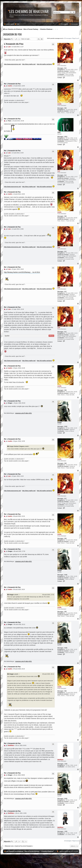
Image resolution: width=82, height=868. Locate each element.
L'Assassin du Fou (12, 34)
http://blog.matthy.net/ (29, 64)
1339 (66, 764)
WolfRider (60, 760)
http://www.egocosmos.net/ (12, 64)
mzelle (59, 104)
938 (65, 108)
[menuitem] (17, 24)
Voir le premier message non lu (55, 38)
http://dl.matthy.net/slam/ (44, 64)
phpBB (36, 862)
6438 (66, 426)
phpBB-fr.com (44, 864)
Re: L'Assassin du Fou (12, 84)
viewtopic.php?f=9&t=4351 (23, 413)
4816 (66, 137)
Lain (59, 64)
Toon (59, 132)
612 (65, 68)
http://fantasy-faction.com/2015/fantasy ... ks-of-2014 (22, 272)
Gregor (60, 422)
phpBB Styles (46, 857)
